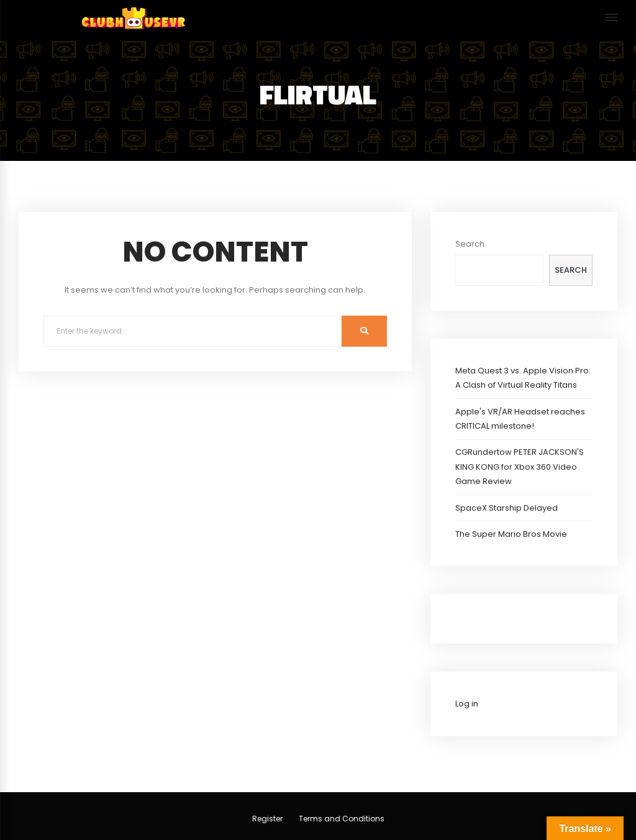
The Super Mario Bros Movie (511, 534)
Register (267, 819)
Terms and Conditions (342, 819)
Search (470, 244)
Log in (467, 704)
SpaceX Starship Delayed (507, 508)
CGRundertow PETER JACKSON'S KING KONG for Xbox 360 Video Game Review (520, 467)
